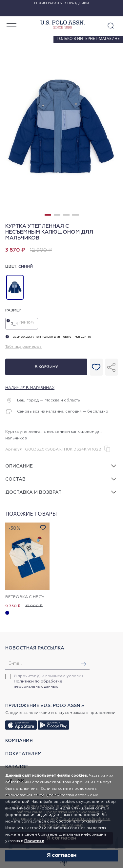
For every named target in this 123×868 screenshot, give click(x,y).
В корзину (46, 367)
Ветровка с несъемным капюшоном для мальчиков (27, 597)
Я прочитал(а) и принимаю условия (49, 682)
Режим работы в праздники (61, 3)
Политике (34, 841)
